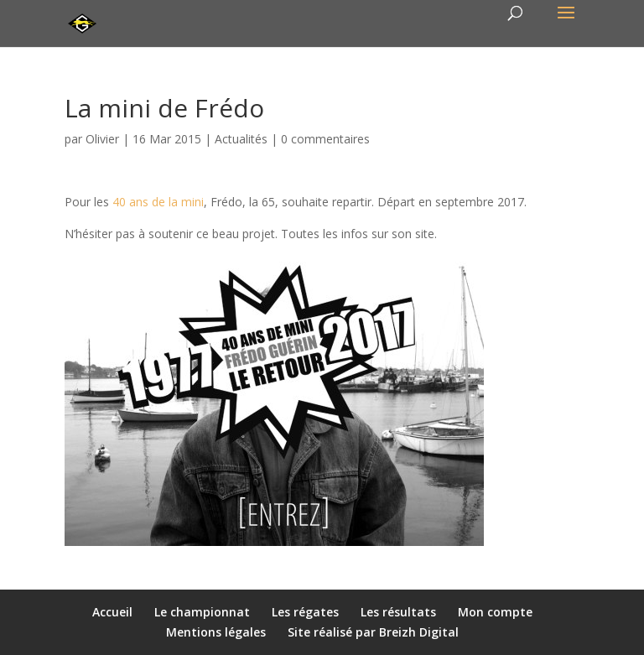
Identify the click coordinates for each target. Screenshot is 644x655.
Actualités (241, 139)
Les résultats (398, 612)
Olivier (102, 139)
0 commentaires (325, 139)
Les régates (305, 612)
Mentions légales (216, 632)
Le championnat (202, 612)
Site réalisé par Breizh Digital (373, 632)
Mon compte (495, 612)
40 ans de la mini (158, 202)
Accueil (112, 612)
